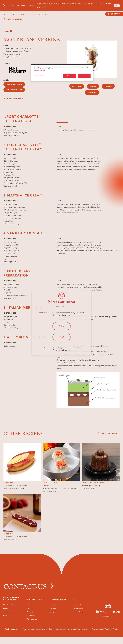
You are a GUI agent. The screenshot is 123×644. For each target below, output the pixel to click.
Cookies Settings (39, 76)
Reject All (70, 76)
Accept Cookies (84, 76)
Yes (61, 326)
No (61, 337)
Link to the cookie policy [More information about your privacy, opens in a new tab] (40, 70)
